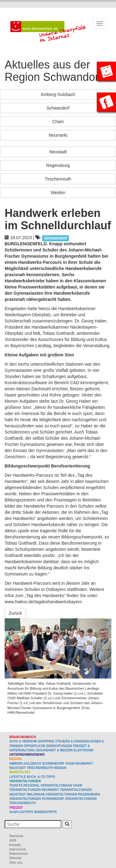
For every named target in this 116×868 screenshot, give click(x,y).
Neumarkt (58, 135)
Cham (58, 122)
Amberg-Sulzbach (58, 94)
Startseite (16, 836)
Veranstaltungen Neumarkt (34, 790)
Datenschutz (18, 854)
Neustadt (58, 152)
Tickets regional (24, 785)
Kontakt (15, 845)
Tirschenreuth (58, 179)
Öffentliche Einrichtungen (48, 746)
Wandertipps (45, 812)
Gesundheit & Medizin (54, 750)
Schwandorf (58, 108)
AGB (13, 840)
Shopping (46, 741)
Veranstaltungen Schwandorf (37, 799)
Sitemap (15, 858)
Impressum (17, 849)
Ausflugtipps (21, 812)
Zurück (15, 613)
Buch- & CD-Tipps (41, 777)
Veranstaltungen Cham (61, 785)
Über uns (16, 863)
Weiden (58, 193)
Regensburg (58, 165)
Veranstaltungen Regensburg (73, 794)
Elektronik (84, 750)
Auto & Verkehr (24, 741)
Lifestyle (18, 777)
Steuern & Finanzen (72, 741)
